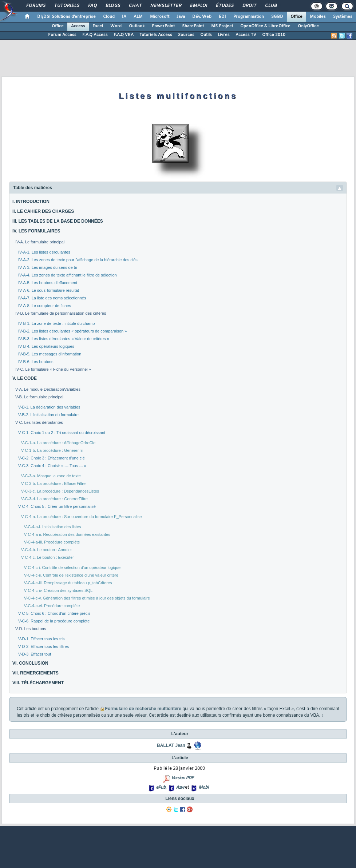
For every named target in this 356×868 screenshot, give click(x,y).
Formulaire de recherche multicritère (143, 709)
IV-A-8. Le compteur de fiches (45, 306)
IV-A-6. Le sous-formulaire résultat (49, 290)
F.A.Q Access (95, 35)
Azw (180, 788)
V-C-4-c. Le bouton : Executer (48, 557)
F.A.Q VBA (124, 35)
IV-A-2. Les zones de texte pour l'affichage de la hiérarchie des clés (78, 260)
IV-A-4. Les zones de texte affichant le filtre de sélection (68, 275)
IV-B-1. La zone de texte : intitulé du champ (56, 323)
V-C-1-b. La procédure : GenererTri (52, 450)
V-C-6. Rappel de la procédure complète (54, 621)
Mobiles (318, 17)
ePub (161, 788)
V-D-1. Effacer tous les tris (41, 639)
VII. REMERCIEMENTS (35, 673)
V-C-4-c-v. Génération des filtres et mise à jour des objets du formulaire (87, 598)
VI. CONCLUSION (30, 663)
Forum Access (62, 35)
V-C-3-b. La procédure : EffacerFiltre (53, 483)
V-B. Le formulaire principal (39, 397)
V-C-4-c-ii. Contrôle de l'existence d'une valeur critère (71, 575)
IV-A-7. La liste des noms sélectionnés (52, 298)
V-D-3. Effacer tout (35, 654)
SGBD (277, 17)
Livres (224, 35)
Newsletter (165, 6)
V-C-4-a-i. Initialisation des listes (53, 527)
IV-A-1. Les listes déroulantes (44, 252)
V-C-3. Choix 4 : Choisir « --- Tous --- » (52, 466)
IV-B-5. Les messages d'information (50, 354)
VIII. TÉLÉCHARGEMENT (38, 683)
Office (296, 17)
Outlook (137, 26)
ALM (138, 17)
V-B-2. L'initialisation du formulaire (48, 415)
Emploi (198, 6)
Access (78, 26)
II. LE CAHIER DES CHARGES (43, 211)
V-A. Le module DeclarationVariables (48, 389)
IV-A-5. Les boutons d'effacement (48, 283)
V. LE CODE (25, 378)
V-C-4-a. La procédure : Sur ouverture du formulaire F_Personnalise (81, 517)
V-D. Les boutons (31, 629)
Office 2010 (274, 35)
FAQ (92, 6)
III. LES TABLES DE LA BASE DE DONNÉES (58, 221)
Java (181, 17)
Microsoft (160, 17)
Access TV (246, 35)
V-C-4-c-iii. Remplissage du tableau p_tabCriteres (68, 583)
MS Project (222, 26)
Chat (135, 6)
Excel (98, 26)
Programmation (249, 17)
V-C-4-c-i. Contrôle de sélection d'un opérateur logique (72, 568)
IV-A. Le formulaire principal (40, 242)
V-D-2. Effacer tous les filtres (43, 646)
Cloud (109, 17)
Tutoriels (66, 6)
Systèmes (343, 17)
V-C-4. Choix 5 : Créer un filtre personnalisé (57, 506)
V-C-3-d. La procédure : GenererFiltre (54, 499)
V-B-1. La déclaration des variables (49, 407)
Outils (206, 35)
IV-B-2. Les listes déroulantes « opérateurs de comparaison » (72, 331)
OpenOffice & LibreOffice (265, 26)
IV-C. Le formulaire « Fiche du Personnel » (53, 369)
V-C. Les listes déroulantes (39, 422)
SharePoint (193, 26)
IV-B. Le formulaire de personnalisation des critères (61, 313)
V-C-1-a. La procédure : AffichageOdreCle (58, 443)
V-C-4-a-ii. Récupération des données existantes (67, 534)
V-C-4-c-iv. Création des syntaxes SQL (58, 590)
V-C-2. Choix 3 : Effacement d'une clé (52, 458)
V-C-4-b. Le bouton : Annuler (46, 550)
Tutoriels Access (156, 35)
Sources (186, 35)
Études (224, 6)
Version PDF (182, 778)
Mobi (203, 788)
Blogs (112, 6)
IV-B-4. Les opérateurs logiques (46, 346)
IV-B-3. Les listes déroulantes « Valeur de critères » (64, 339)
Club (270, 6)
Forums (35, 6)
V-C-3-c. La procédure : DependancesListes (60, 491)
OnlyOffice (308, 26)
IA (124, 17)
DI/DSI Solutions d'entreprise (66, 17)
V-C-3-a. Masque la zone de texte (51, 476)
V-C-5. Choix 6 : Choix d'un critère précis (54, 613)
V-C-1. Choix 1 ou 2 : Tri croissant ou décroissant (62, 433)
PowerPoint (163, 26)
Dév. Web (202, 17)
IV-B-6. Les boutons (36, 362)
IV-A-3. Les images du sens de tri (48, 267)
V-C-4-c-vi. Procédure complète (52, 606)
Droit (249, 6)
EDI (222, 17)
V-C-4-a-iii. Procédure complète (52, 542)
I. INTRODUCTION (31, 202)
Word (116, 26)
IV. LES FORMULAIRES (36, 231)
